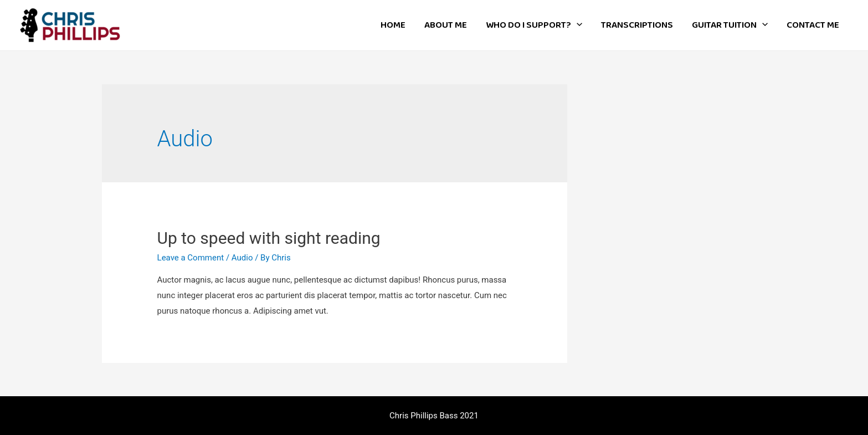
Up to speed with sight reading (269, 238)
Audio (242, 258)
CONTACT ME (813, 25)
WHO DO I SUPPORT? (534, 25)
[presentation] (577, 25)
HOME (393, 25)
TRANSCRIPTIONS (637, 25)
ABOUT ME (446, 25)
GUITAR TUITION (730, 25)
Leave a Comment (191, 258)
